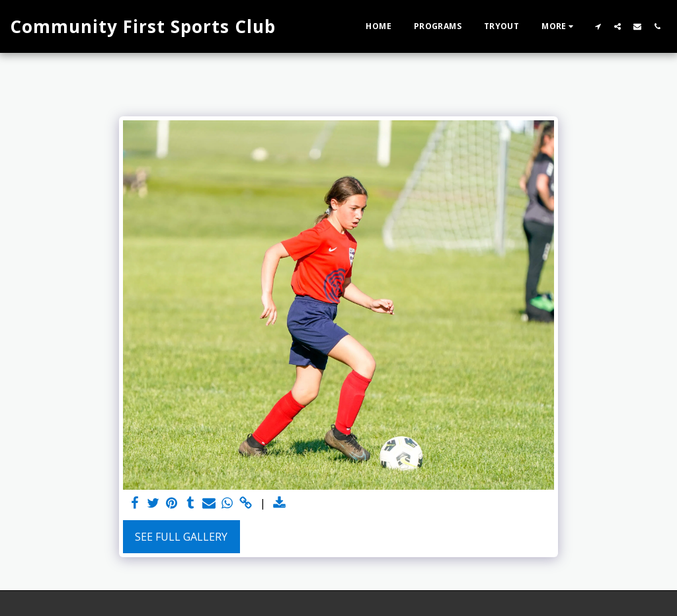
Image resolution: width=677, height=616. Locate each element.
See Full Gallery (181, 537)
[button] (598, 26)
